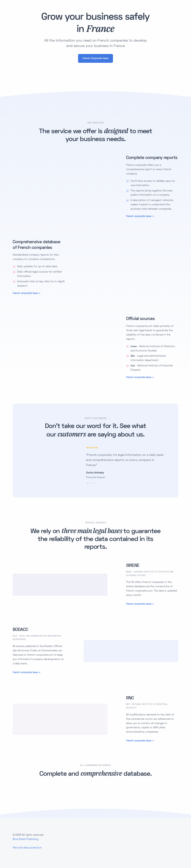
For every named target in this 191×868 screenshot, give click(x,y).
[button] (88, 483)
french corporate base (139, 216)
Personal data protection (27, 848)
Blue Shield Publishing (26, 839)
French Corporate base (95, 58)
